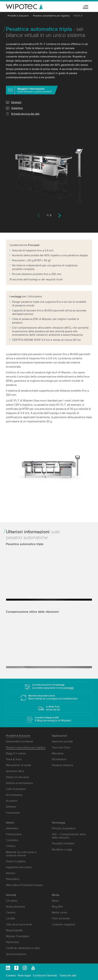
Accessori (12, 801)
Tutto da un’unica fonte (19, 924)
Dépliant (16, 102)
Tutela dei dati (68, 975)
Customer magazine (63, 924)
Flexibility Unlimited (63, 843)
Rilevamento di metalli (18, 765)
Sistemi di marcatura (17, 777)
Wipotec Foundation (18, 936)
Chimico (11, 846)
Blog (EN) (57, 907)
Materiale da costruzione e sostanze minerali (21, 854)
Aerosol (10, 873)
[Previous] (39, 216)
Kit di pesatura (14, 795)
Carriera (11, 913)
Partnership (12, 942)
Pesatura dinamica (62, 765)
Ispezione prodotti (62, 741)
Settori (10, 823)
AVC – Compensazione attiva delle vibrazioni (69, 836)
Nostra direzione (15, 907)
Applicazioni (60, 736)
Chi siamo (12, 901)
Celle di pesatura (16, 789)
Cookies (11, 975)
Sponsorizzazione (16, 954)
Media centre (60, 913)
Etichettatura (59, 759)
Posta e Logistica (16, 861)
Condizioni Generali (45, 975)
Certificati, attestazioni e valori (23, 948)
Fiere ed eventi (61, 918)
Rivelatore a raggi (62, 850)
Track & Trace (14, 759)
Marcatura (58, 753)
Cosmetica (12, 840)
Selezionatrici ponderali (19, 741)
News (55, 901)
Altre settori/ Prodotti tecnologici (24, 885)
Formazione (13, 813)
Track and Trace (61, 748)
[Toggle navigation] (86, 7)
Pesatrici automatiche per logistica (51, 16)
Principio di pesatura (64, 828)
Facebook (16, 968)
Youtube (33, 968)
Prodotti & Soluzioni (18, 16)
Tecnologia (59, 823)
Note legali (24, 975)
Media (56, 895)
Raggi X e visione (16, 753)
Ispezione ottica (15, 771)
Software (11, 807)
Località (10, 918)
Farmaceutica (14, 834)
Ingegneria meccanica (19, 867)
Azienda (11, 895)
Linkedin (8, 968)
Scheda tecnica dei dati (25, 114)
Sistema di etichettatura (19, 783)
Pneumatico (13, 879)
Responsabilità (14, 930)
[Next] (60, 216)
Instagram (25, 968)
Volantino (17, 108)
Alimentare (12, 828)
